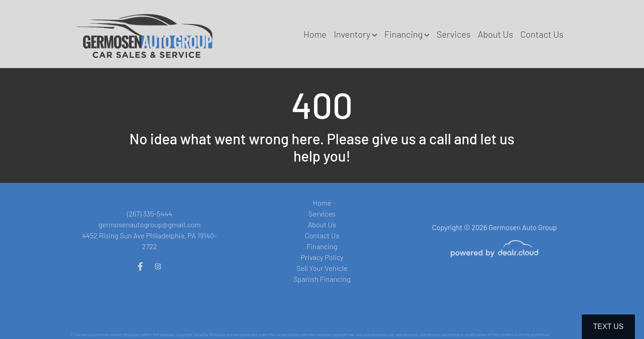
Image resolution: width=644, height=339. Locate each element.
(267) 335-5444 (150, 214)
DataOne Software (209, 335)
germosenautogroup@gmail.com (150, 224)
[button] (355, 34)
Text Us (608, 327)
